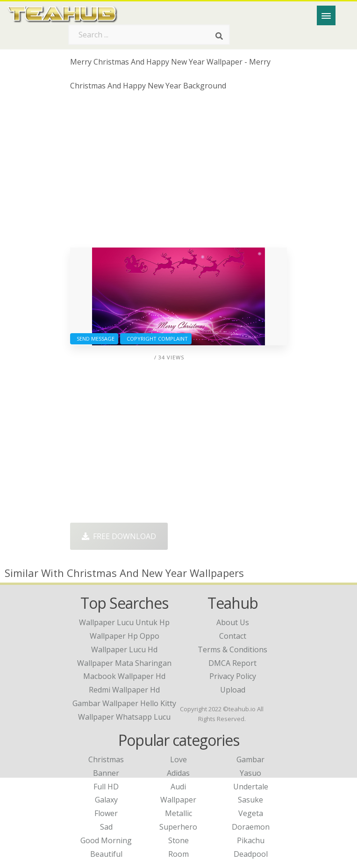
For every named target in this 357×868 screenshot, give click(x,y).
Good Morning (106, 840)
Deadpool (251, 854)
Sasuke (250, 800)
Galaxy (106, 800)
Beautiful (106, 854)
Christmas (106, 759)
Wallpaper (178, 800)
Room (178, 854)
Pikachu (251, 840)
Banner (106, 773)
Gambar (250, 759)
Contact (233, 636)
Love (178, 759)
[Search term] (149, 35)
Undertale (251, 787)
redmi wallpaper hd (124, 690)
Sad (106, 827)
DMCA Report (232, 663)
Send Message (94, 339)
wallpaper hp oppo (125, 636)
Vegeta (251, 813)
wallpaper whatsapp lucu (124, 717)
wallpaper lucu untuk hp (124, 622)
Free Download (119, 536)
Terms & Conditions (232, 649)
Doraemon (251, 827)
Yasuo (250, 773)
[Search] (219, 36)
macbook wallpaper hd (124, 676)
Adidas (178, 773)
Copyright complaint (156, 339)
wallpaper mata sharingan (124, 663)
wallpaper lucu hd (124, 649)
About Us (233, 622)
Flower (106, 813)
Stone (178, 840)
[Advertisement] (178, 173)
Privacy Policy (233, 676)
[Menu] (326, 15)
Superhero (178, 827)
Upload (233, 690)
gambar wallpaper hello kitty (124, 703)
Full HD (106, 787)
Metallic (178, 813)
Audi (178, 787)
